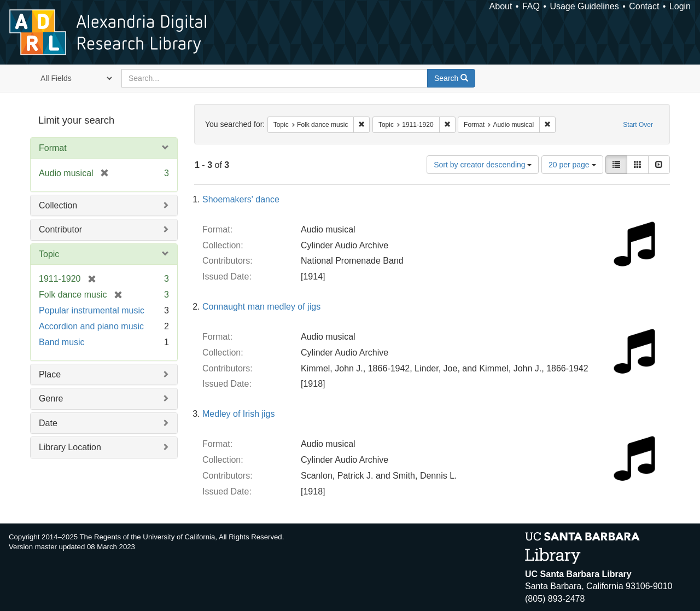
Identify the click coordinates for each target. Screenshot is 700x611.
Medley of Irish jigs (239, 414)
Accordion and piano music (91, 326)
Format (53, 148)
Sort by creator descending (483, 165)
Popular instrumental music (92, 310)
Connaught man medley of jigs (261, 307)
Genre (51, 398)
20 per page (572, 165)
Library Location (70, 447)
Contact (644, 6)
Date (48, 423)
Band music (62, 342)
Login (680, 6)
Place (50, 374)
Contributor (60, 229)
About (501, 6)
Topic (49, 254)
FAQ (531, 6)
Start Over (638, 125)
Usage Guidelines (584, 6)
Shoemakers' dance (241, 199)
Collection (58, 205)
